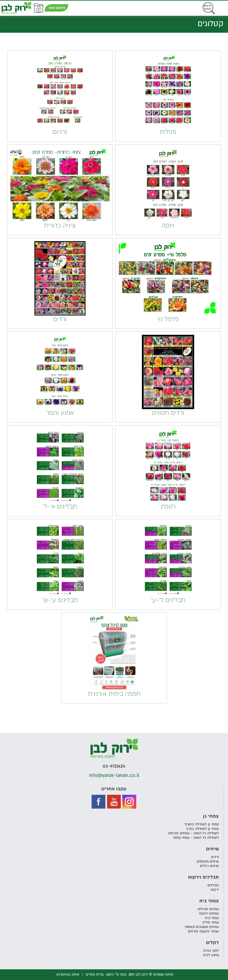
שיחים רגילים (209, 866)
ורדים (215, 857)
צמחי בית (212, 918)
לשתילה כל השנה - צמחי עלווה (196, 838)
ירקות (215, 890)
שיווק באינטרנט (68, 974)
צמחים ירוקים (209, 914)
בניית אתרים (95, 974)
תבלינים (213, 885)
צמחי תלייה (210, 922)
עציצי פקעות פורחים (203, 931)
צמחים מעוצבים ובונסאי (202, 927)
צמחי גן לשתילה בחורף (202, 824)
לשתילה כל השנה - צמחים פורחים (194, 833)
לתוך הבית (211, 951)
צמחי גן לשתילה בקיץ (203, 829)
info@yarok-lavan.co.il (114, 775)
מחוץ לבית (211, 955)
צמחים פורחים (208, 909)
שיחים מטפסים (208, 862)
